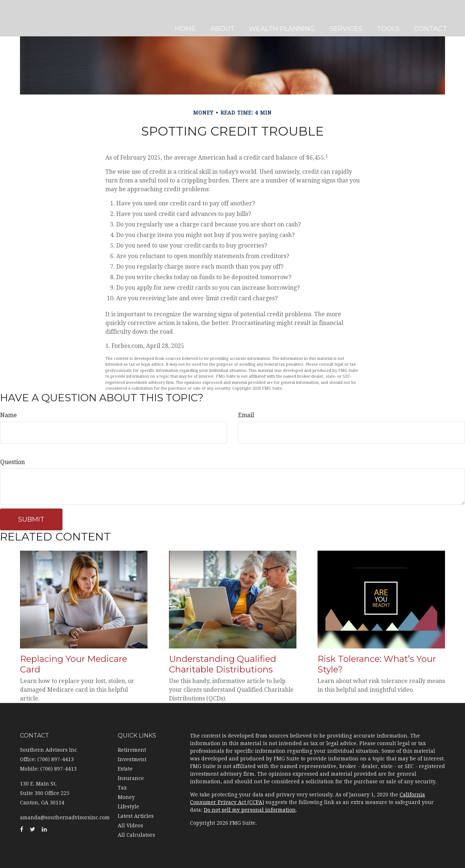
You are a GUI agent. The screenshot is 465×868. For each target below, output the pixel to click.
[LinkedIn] (7, 318)
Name (8, 415)
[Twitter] (7, 304)
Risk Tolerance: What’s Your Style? (377, 664)
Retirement (132, 750)
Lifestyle (128, 807)
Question (12, 462)
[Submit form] (31, 519)
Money (126, 797)
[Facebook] (7, 289)
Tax (122, 788)
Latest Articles (136, 816)
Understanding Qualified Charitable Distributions (223, 664)
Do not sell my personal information (250, 810)
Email (246, 415)
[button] (225, 18)
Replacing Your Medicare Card (74, 664)
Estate (125, 769)
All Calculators (136, 835)
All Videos (130, 825)
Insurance (131, 778)
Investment (132, 759)
